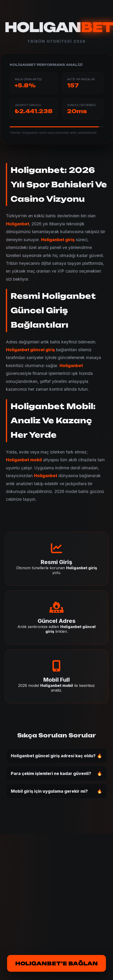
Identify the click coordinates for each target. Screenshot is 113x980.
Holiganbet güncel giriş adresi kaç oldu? (53, 756)
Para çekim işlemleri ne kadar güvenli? (51, 773)
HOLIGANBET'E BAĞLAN (56, 963)
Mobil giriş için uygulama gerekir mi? (49, 791)
